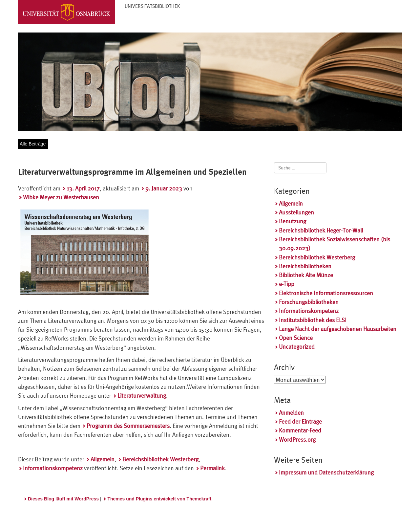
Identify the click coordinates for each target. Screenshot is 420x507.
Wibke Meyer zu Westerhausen (61, 197)
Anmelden (291, 413)
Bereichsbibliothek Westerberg (160, 459)
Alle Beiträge (33, 144)
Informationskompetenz (53, 468)
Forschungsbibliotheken (309, 302)
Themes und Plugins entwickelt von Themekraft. (160, 499)
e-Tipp (287, 284)
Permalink (212, 468)
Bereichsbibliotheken (305, 266)
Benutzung (293, 221)
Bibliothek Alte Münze (306, 275)
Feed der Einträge (300, 421)
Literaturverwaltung (142, 396)
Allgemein (103, 459)
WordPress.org (297, 440)
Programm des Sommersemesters (128, 426)
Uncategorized (297, 347)
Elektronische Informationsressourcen (326, 293)
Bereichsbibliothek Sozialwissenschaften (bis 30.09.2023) (335, 244)
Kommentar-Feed (300, 430)
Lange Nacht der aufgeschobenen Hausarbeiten (338, 329)
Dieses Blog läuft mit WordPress (63, 499)
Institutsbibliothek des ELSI (313, 320)
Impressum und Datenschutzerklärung (326, 472)
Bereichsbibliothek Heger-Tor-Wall (321, 230)
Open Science (296, 338)
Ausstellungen (296, 212)
